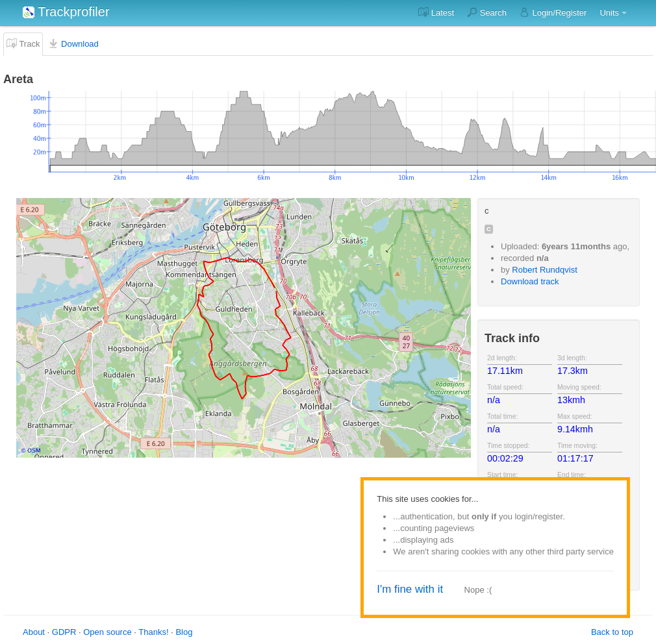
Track (23, 43)
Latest (436, 12)
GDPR (64, 632)
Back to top (612, 632)
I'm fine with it (410, 589)
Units (609, 13)
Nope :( (478, 590)
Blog (184, 632)
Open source (107, 632)
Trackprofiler (66, 12)
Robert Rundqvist (544, 270)
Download (73, 43)
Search (487, 12)
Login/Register (553, 12)
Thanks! (153, 632)
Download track (530, 281)
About (34, 632)
